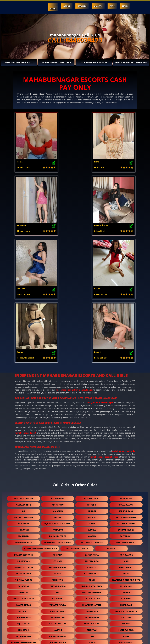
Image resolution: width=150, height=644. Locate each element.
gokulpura (92, 614)
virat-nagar (126, 377)
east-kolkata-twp (58, 539)
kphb (23, 583)
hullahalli (24, 489)
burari (23, 608)
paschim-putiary (58, 502)
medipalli (92, 508)
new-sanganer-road (92, 471)
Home (49, 9)
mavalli (126, 502)
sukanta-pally (126, 583)
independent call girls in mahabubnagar (74, 268)
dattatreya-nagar (126, 421)
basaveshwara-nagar (77, 427)
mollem (111, 427)
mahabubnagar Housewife (94, 62)
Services (80, 6)
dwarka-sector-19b (24, 446)
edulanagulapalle (92, 483)
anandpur (58, 389)
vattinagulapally (126, 402)
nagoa (92, 539)
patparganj (126, 414)
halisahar (23, 527)
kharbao (92, 608)
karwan (92, 533)
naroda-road (126, 539)
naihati (58, 621)
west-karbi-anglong (126, 396)
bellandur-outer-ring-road (126, 458)
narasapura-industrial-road (41, 564)
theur (126, 452)
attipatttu (58, 383)
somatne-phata (58, 533)
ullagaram (126, 464)
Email (125, 6)
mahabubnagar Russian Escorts (131, 62)
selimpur (126, 546)
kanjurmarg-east (24, 533)
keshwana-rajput (126, 596)
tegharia (58, 433)
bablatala (110, 564)
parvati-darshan (58, 446)
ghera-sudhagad (58, 514)
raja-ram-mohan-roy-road (58, 402)
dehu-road (126, 477)
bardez (58, 452)
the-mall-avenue (23, 458)
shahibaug (23, 508)
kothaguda (92, 621)
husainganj (126, 483)
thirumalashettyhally (92, 583)
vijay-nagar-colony (24, 546)
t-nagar (58, 552)
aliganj (92, 396)
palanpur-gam (23, 514)
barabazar (23, 464)
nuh (23, 389)
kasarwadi (58, 477)
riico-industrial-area (126, 489)
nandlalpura (126, 589)
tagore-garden (24, 571)
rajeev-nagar (23, 502)
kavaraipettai (126, 521)
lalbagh (58, 508)
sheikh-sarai (109, 558)
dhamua (92, 602)
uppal (58, 471)
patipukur (58, 408)
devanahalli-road (24, 589)
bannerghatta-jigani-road (58, 421)
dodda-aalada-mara (23, 477)
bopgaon (92, 446)
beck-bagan (23, 402)
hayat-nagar (126, 446)
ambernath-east (92, 477)
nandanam (92, 546)
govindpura (92, 489)
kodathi (58, 602)
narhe (92, 571)
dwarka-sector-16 (23, 433)
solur (92, 402)
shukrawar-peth (24, 421)
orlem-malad (126, 602)
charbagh (126, 527)
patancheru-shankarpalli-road (41, 427)
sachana (92, 521)
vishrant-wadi (23, 452)
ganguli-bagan (58, 608)
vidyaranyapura (58, 483)
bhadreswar (76, 564)
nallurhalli (126, 621)
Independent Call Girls (27, 641)
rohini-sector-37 (58, 414)
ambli (126, 514)
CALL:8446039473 (75, 40)
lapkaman (24, 627)
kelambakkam (58, 496)
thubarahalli (58, 596)
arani (126, 627)
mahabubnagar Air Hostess (19, 62)
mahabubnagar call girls (123, 329)
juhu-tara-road (58, 521)
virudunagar (92, 596)
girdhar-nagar (24, 552)
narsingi (92, 527)
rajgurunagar (58, 583)
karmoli (24, 614)
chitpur (126, 533)
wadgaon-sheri (23, 383)
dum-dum (92, 577)
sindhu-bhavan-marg (92, 464)
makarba (24, 471)
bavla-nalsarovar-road (23, 621)
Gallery (96, 6)
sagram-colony (126, 408)
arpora (58, 396)
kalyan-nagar (24, 483)
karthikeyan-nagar (24, 396)
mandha (92, 414)
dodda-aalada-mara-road (58, 577)
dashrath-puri (92, 552)
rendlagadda (126, 571)
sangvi (58, 589)
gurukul (92, 408)
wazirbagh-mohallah (23, 577)
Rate (111, 6)
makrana (58, 614)
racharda (58, 571)
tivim (92, 514)
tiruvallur (126, 552)
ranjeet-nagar (58, 527)
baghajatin (23, 414)
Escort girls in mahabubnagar (99, 281)
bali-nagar (58, 627)
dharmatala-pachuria (41, 558)
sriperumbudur (126, 508)
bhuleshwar (24, 439)
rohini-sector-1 (58, 489)
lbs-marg (58, 439)
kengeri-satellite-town (23, 521)
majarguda (75, 558)
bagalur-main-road (24, 377)
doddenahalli (24, 496)
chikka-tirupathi (126, 577)
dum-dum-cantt (24, 602)
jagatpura (126, 496)
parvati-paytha (58, 464)
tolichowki (57, 458)
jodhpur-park (126, 389)
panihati (24, 539)
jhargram (126, 608)
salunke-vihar (92, 496)
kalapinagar (58, 377)
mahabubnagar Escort (26, 311)
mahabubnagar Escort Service (104, 335)
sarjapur (126, 471)
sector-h (92, 383)
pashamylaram (92, 452)
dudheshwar (126, 614)
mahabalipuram (58, 546)
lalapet (92, 589)
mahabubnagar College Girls (56, 62)
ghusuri (92, 389)
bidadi (92, 458)
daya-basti (92, 627)
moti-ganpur (126, 433)
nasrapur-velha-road (92, 421)
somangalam (126, 383)
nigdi (126, 439)
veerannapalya (23, 596)
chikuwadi (24, 408)
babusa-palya (92, 433)
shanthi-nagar (92, 502)
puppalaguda (92, 439)
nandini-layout (92, 377)
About (63, 6)
